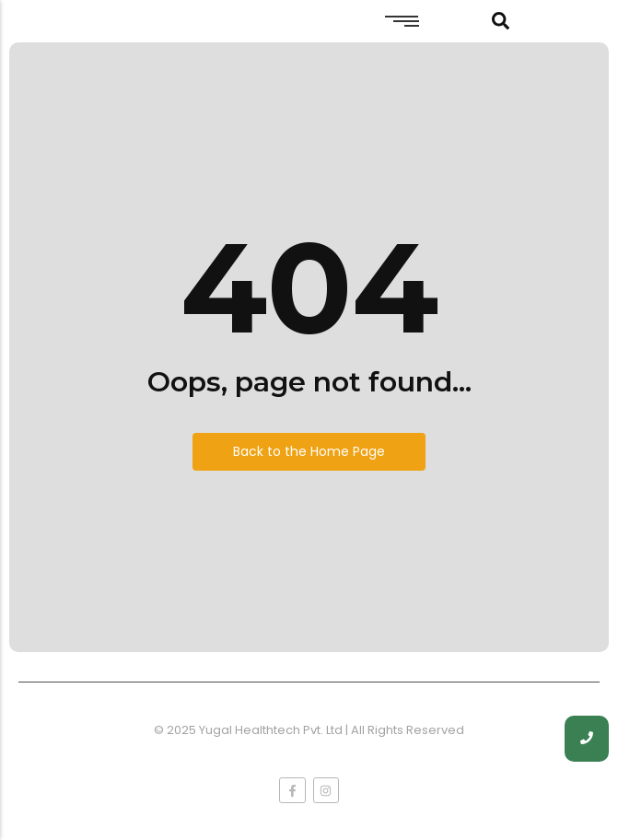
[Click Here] (501, 24)
